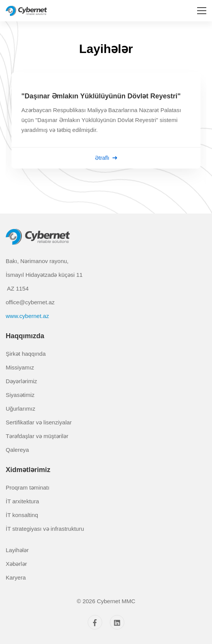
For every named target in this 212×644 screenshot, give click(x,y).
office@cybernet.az (30, 302)
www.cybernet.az (27, 316)
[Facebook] (95, 622)
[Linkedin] (117, 622)
